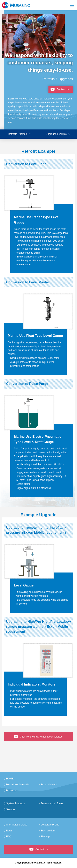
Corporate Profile (50, 825)
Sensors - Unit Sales (52, 803)
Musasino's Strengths (18, 785)
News (9, 831)
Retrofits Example (18, 134)
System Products (16, 803)
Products (11, 791)
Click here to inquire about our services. (42, 737)
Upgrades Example (56, 134)
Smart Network (49, 785)
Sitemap (45, 837)
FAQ (9, 837)
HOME (10, 779)
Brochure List (48, 831)
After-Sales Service (17, 825)
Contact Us (63, 89)
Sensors (11, 809)
